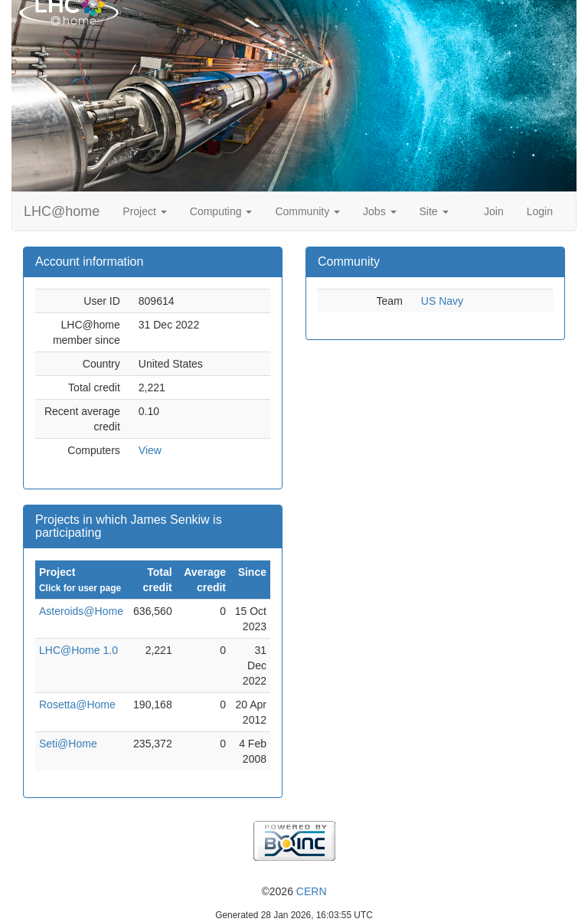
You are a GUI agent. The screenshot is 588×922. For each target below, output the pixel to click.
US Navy (442, 301)
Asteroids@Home (81, 611)
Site (434, 211)
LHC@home (62, 211)
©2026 (294, 891)
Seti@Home (68, 744)
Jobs (379, 211)
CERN (312, 891)
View (150, 450)
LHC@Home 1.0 (78, 650)
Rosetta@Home (77, 705)
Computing (221, 211)
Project (144, 211)
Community (307, 211)
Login (540, 211)
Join (494, 211)
